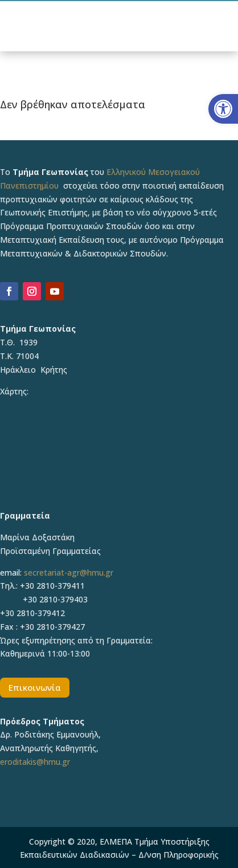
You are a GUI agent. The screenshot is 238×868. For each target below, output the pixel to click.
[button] (223, 109)
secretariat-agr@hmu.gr (69, 572)
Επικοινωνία (35, 687)
